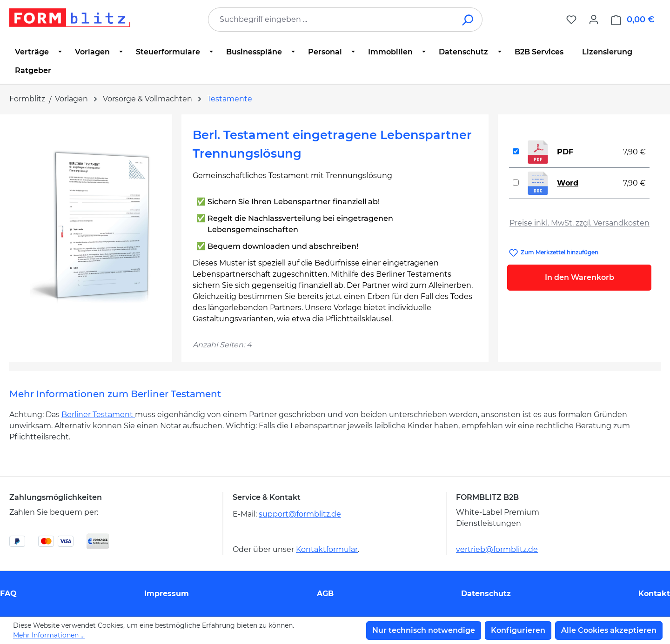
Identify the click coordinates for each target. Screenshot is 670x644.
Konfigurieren (518, 630)
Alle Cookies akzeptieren (609, 630)
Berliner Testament (98, 415)
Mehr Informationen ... (49, 635)
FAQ (8, 594)
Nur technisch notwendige (424, 630)
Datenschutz (486, 594)
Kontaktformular (327, 549)
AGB (325, 594)
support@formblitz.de (300, 514)
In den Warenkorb (580, 277)
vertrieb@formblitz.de (497, 549)
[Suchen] (468, 20)
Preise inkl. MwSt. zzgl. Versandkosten (580, 223)
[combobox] (331, 20)
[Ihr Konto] (594, 20)
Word (568, 183)
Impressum (167, 594)
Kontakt (654, 594)
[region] (91, 226)
